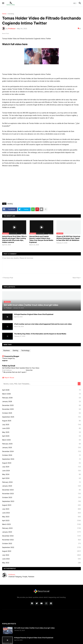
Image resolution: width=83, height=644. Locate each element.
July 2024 (41, 467)
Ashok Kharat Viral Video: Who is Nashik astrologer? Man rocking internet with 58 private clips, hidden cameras (14, 239)
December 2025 (41, 405)
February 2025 (41, 444)
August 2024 (41, 463)
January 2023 (41, 532)
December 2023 (41, 490)
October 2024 (41, 455)
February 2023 (41, 528)
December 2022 (41, 536)
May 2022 (41, 563)
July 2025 (41, 425)
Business (7, 350)
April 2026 (41, 390)
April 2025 (41, 436)
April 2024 (41, 478)
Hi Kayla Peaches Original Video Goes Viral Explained (34, 314)
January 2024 (41, 486)
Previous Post (8, 278)
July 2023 (41, 509)
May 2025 (41, 432)
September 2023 (41, 501)
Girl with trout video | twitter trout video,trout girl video (34, 628)
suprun (5, 360)
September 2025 (41, 417)
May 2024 (41, 474)
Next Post (76, 278)
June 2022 (41, 559)
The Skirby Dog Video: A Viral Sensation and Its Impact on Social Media (40, 334)
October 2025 (41, 413)
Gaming (15, 350)
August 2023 (41, 505)
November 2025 (41, 409)
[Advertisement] (41, 185)
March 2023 (41, 524)
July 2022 (41, 555)
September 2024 (41, 459)
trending (11, 14)
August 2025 (41, 421)
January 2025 (41, 448)
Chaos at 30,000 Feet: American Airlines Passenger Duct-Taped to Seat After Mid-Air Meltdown (68, 238)
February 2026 (41, 398)
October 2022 (41, 543)
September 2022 (41, 547)
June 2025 (41, 428)
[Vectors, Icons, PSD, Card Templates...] (40, 384)
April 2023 (41, 521)
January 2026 (41, 401)
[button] (3, 3)
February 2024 (41, 482)
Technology (25, 350)
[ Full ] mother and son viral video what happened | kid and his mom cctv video (43, 324)
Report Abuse (9, 377)
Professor (12, 574)
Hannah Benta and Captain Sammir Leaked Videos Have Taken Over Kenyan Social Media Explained (41, 239)
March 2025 (41, 440)
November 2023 (41, 494)
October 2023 (41, 497)
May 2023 (41, 517)
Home (4, 14)
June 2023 (41, 513)
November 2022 (41, 540)
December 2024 (41, 451)
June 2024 (41, 471)
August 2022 (41, 551)
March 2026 (41, 394)
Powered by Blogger (11, 356)
